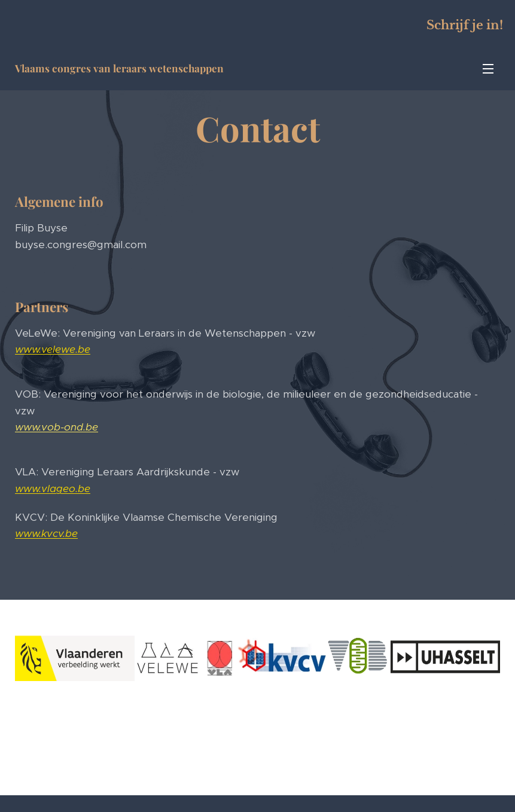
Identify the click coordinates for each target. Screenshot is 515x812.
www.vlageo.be (53, 489)
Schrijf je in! (465, 25)
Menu (488, 69)
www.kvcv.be (46, 533)
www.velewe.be (53, 349)
